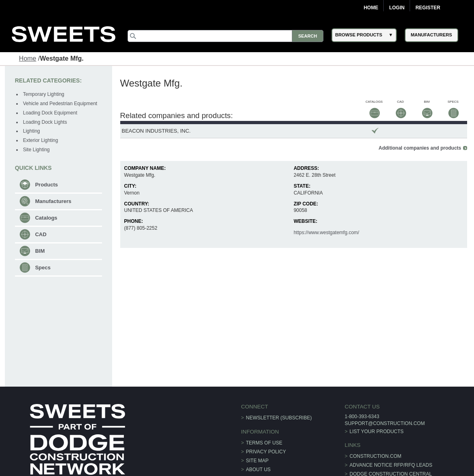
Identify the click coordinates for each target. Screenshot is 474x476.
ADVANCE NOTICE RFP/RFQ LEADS (391, 465)
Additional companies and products (420, 148)
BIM (40, 251)
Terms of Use (264, 443)
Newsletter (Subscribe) (279, 418)
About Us (258, 470)
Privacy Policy (266, 452)
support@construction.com (385, 423)
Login (397, 8)
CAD (41, 234)
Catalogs (46, 218)
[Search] (225, 36)
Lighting (32, 131)
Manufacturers (53, 201)
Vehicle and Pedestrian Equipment (60, 104)
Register (428, 8)
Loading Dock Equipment (50, 113)
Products (47, 185)
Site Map (257, 461)
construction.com (376, 456)
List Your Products (377, 432)
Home (371, 8)
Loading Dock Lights (45, 122)
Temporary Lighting (44, 94)
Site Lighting (36, 150)
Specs (43, 268)
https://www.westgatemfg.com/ (326, 233)
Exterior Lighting (41, 140)
